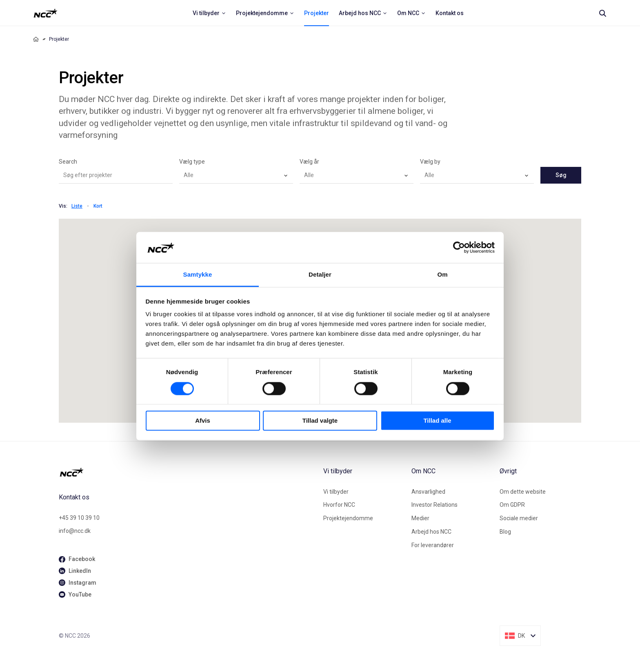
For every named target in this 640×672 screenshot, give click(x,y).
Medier (420, 518)
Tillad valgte (320, 421)
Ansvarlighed (428, 492)
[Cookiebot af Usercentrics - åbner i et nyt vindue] (459, 247)
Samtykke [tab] (198, 275)
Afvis (203, 421)
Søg (561, 175)
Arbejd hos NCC (431, 532)
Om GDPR (512, 505)
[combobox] (236, 175)
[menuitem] (209, 13)
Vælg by (430, 162)
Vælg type (192, 162)
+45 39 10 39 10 (79, 518)
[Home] (36, 39)
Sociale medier (519, 518)
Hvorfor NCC (339, 505)
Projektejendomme (348, 518)
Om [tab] (442, 275)
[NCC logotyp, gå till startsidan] (188, 472)
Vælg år (309, 162)
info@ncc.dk (75, 531)
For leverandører (433, 545)
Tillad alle (437, 421)
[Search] (602, 13)
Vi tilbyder (336, 492)
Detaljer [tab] (320, 275)
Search (68, 162)
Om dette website (523, 492)
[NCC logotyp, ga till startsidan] (46, 13)
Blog (505, 532)
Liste (77, 206)
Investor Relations (434, 505)
